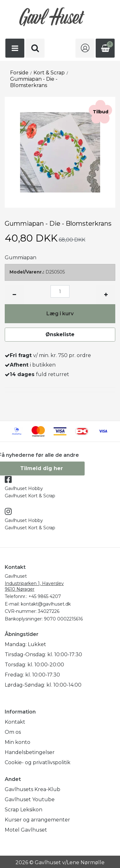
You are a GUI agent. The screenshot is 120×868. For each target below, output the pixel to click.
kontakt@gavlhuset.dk (46, 604)
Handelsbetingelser (30, 752)
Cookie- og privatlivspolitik (38, 762)
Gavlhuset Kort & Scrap (30, 496)
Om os (13, 732)
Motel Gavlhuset (26, 830)
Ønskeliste (60, 334)
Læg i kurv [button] (60, 314)
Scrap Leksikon (24, 810)
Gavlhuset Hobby (24, 488)
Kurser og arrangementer (37, 820)
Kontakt (15, 722)
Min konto (18, 742)
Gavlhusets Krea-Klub (33, 789)
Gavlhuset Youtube (30, 799)
